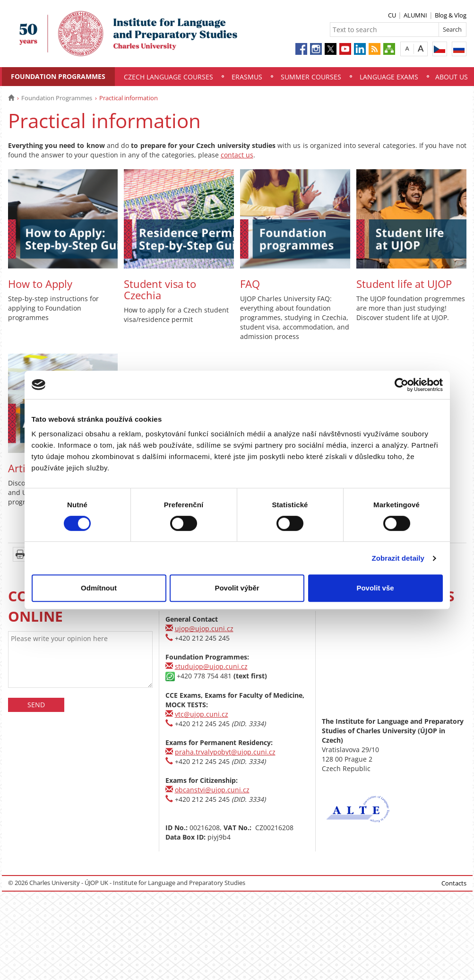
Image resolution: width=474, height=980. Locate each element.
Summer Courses (311, 77)
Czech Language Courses (168, 77)
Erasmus (247, 77)
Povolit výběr (237, 588)
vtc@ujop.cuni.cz (202, 714)
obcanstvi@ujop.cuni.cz (212, 790)
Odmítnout (99, 588)
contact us (237, 155)
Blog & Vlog (451, 15)
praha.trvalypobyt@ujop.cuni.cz (225, 752)
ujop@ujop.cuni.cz (204, 629)
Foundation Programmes (58, 76)
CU (392, 15)
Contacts (454, 883)
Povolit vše (375, 588)
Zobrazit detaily (398, 558)
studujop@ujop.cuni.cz (211, 666)
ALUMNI (415, 15)
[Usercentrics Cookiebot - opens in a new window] (401, 385)
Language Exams (389, 77)
